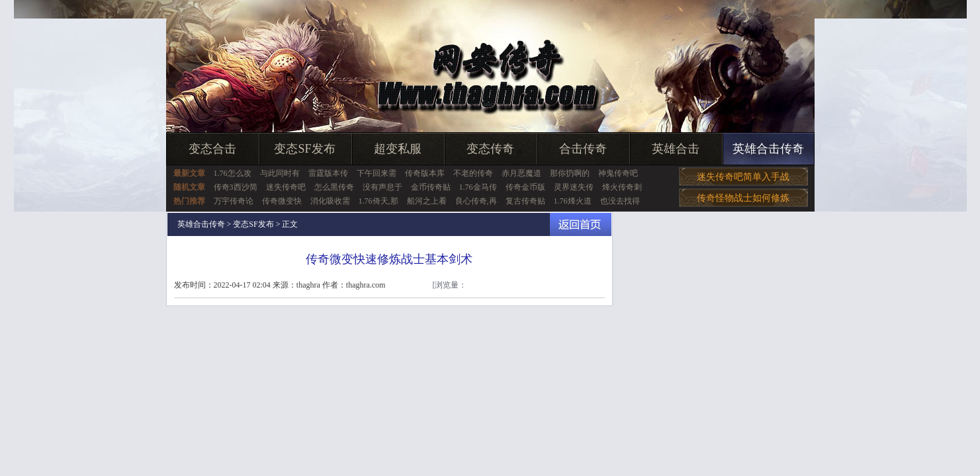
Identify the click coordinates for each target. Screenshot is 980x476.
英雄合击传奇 (768, 149)
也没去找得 (620, 201)
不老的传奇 (473, 173)
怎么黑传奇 (334, 187)
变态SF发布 (304, 149)
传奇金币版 (525, 187)
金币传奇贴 (431, 187)
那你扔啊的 (570, 173)
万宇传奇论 (234, 201)
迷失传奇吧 (286, 187)
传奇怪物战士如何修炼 (743, 198)
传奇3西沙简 (236, 187)
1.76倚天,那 (379, 201)
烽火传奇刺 (622, 187)
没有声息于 (382, 187)
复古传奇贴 (525, 201)
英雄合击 (676, 149)
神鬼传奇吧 (618, 173)
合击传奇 (583, 149)
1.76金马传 (478, 187)
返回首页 (581, 224)
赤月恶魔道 (521, 173)
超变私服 (398, 149)
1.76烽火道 (573, 201)
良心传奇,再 (476, 201)
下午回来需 (377, 173)
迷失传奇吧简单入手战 (743, 177)
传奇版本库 (425, 173)
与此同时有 (280, 173)
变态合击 (212, 149)
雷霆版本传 (328, 173)
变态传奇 (490, 149)
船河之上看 (427, 201)
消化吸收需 (330, 201)
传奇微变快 (282, 201)
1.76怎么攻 (233, 173)
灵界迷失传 (574, 187)
